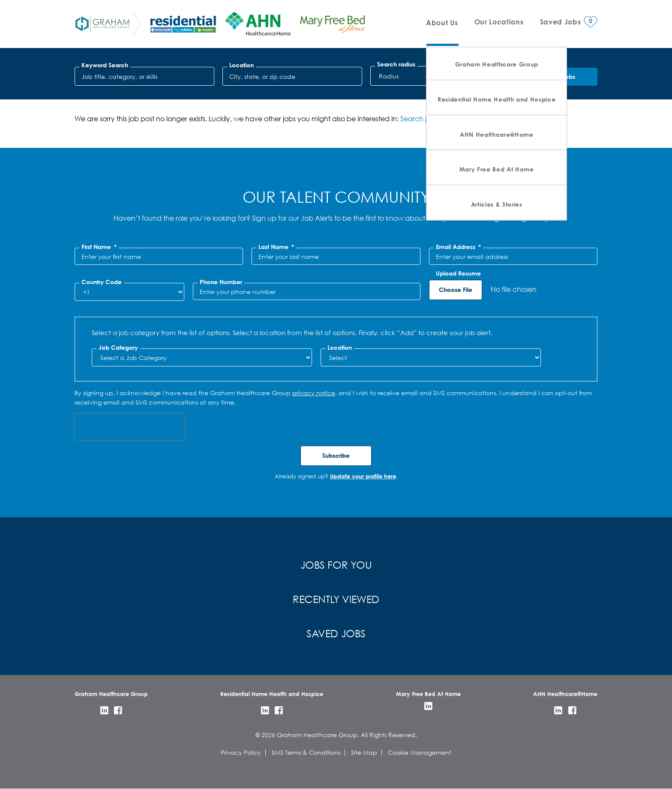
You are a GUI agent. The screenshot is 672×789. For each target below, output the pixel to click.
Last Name (276, 247)
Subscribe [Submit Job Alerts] (336, 455)
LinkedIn (104, 710)
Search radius (396, 64)
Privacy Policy (241, 752)
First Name (99, 247)
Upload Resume (458, 273)
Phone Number (221, 282)
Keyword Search (105, 65)
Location (241, 65)
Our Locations (499, 22)
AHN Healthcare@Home (497, 134)
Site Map (364, 752)
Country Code (102, 282)
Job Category (118, 348)
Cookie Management (420, 752)
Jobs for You (336, 564)
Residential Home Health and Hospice (496, 99)
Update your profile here (363, 476)
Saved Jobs (336, 633)
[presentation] (129, 427)
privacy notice (314, 393)
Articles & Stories (497, 204)
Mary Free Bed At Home (497, 169)
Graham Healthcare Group (497, 64)
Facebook (118, 710)
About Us (442, 22)
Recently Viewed (336, 599)
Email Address (458, 247)
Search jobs (419, 118)
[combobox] (292, 76)
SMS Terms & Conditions (306, 752)
